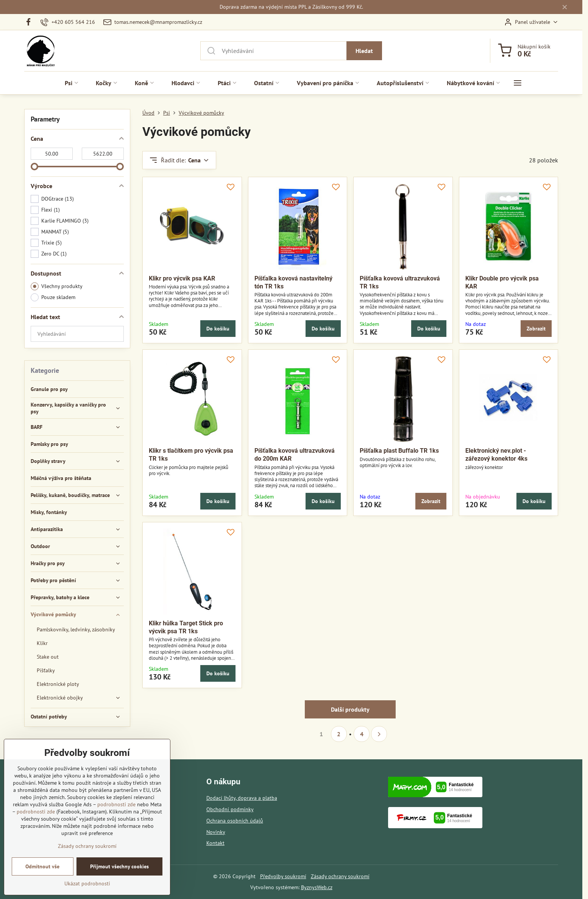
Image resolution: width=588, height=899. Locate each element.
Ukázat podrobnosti (87, 884)
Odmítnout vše (42, 867)
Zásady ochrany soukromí (340, 876)
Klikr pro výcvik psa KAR (182, 278)
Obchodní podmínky (230, 809)
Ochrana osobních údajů (235, 821)
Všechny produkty (57, 286)
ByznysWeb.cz (317, 887)
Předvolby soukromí (283, 876)
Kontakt (215, 843)
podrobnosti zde (116, 806)
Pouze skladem (53, 297)
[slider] (34, 167)
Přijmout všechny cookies (119, 867)
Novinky (216, 832)
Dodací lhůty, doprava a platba (242, 798)
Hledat (364, 51)
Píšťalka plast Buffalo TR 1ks (399, 451)
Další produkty (350, 709)
